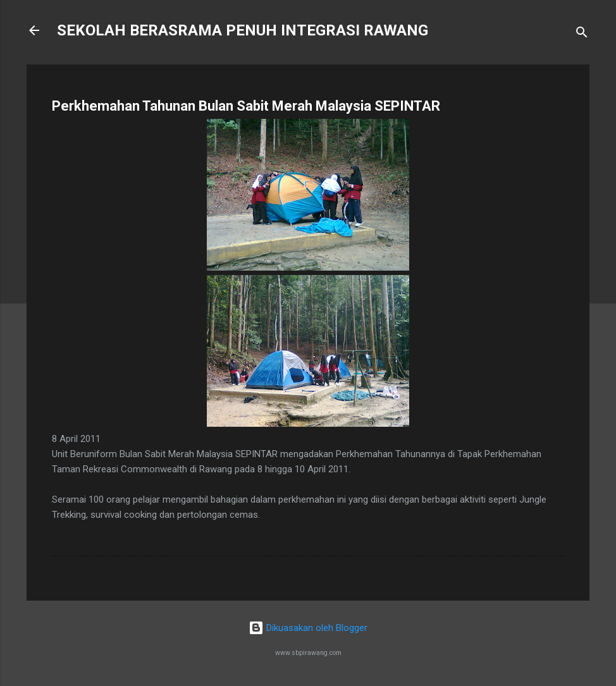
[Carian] (582, 34)
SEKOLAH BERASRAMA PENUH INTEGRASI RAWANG (243, 30)
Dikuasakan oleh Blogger (308, 628)
